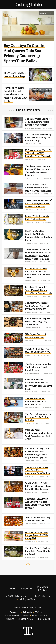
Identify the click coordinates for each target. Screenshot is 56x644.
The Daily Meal (25, 619)
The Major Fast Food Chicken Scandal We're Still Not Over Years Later (38, 188)
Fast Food (17, 150)
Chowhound (12, 616)
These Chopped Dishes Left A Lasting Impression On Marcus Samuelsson (39, 204)
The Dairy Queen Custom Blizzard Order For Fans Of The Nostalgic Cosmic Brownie (39, 171)
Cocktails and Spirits (42, 90)
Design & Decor (47, 13)
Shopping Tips (16, 364)
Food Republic (40, 616)
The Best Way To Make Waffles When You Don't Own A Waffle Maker (37, 306)
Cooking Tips (46, 70)
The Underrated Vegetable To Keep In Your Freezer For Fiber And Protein (38, 122)
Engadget (15, 612)
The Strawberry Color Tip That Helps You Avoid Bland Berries (38, 367)
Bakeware (17, 303)
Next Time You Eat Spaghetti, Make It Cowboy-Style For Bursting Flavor (39, 236)
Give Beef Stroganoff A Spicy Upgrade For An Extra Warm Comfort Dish (38, 290)
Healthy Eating (15, 398)
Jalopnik (27, 612)
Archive (27, 588)
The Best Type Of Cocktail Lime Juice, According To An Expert (38, 551)
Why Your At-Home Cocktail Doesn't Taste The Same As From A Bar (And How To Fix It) (15, 94)
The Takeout (43, 619)
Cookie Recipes (15, 216)
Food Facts (17, 334)
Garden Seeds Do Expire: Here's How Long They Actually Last (37, 322)
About (12, 588)
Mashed (10, 619)
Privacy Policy (43, 588)
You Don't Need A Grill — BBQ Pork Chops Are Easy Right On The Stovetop (38, 486)
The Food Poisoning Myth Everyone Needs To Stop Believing (38, 417)
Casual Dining (16, 268)
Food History (16, 185)
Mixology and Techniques (11, 549)
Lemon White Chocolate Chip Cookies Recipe (37, 218)
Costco (19, 349)
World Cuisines (15, 518)
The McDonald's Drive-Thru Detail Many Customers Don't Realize (37, 470)
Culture (18, 200)
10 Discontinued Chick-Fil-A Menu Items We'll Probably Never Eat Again (39, 153)
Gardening (17, 319)
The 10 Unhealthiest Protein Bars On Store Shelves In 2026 (36, 401)
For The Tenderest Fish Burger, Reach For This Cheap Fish (37, 535)
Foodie (25, 616)
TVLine (39, 612)
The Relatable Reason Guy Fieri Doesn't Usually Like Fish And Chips (38, 138)
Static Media (20, 596)
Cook (19, 135)
